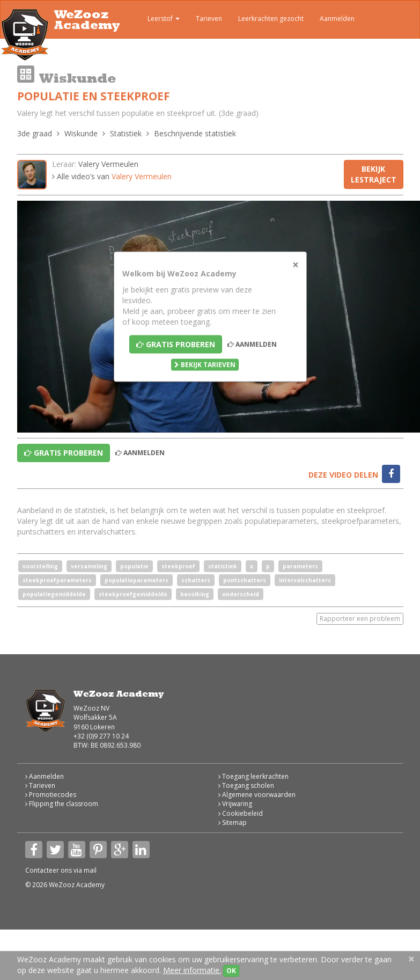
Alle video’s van (112, 176)
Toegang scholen (246, 785)
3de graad (35, 133)
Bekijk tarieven (205, 365)
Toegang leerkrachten (253, 776)
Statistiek (126, 133)
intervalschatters (305, 580)
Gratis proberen (176, 344)
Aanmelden (337, 19)
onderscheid (241, 594)
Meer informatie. (192, 970)
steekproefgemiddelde (133, 594)
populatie (134, 566)
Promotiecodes (51, 795)
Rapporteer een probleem (360, 619)
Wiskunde (81, 133)
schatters (196, 580)
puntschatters (245, 580)
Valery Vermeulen (108, 164)
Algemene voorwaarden (257, 795)
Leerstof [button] (156, 20)
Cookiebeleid (241, 813)
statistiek (223, 566)
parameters (300, 566)
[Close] (296, 265)
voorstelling (40, 566)
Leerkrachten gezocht (271, 19)
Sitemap (233, 822)
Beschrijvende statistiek (195, 133)
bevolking (195, 594)
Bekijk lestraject (374, 174)
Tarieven (209, 19)
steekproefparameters (57, 580)
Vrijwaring (235, 804)
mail (90, 870)
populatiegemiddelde (54, 594)
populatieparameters (137, 580)
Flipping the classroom (62, 804)
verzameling (89, 566)
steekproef (178, 566)
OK (231, 971)
